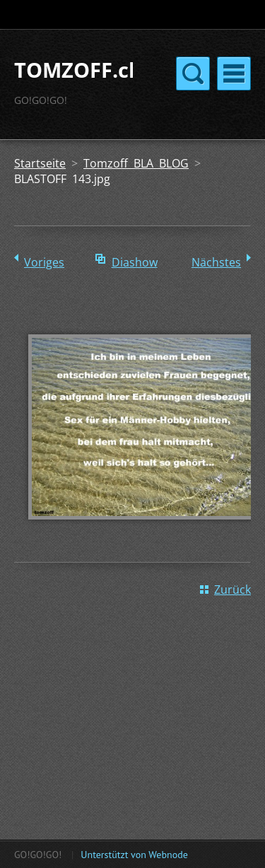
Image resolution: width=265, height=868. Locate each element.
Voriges (44, 262)
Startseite (40, 163)
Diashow (135, 262)
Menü (234, 74)
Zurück (232, 590)
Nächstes (216, 262)
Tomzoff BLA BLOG (136, 163)
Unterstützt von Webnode (134, 855)
